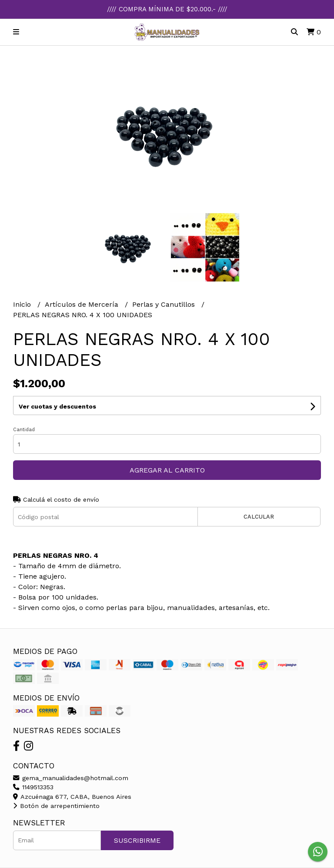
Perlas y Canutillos (165, 304)
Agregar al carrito (167, 470)
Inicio (23, 304)
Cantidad (24, 430)
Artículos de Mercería (83, 304)
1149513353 (33, 787)
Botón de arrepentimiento (56, 806)
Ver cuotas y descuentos (57, 406)
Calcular (259, 517)
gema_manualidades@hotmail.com (71, 778)
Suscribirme (137, 840)
